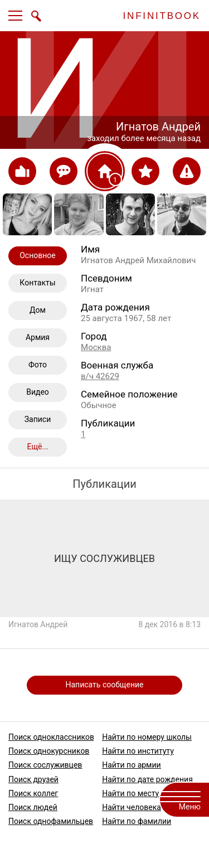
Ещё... (37, 447)
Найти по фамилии (137, 821)
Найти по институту (138, 751)
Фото (38, 365)
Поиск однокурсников (49, 751)
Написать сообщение (105, 685)
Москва (96, 347)
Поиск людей (33, 807)
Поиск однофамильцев (51, 821)
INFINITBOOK (162, 16)
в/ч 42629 (100, 376)
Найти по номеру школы (147, 737)
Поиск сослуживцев (45, 765)
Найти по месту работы (145, 793)
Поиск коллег (33, 793)
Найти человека (132, 807)
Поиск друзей (33, 779)
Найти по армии (132, 765)
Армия (38, 337)
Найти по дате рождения (147, 779)
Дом (38, 310)
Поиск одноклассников (51, 737)
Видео (38, 392)
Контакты (37, 283)
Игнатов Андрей (38, 624)
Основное (38, 255)
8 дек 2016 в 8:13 (169, 624)
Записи (38, 419)
